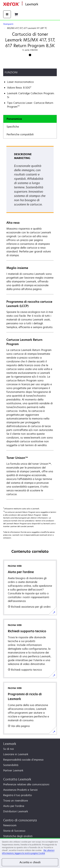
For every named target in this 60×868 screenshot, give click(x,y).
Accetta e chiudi (30, 862)
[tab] (30, 119)
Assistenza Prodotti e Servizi (20, 790)
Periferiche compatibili (20, 134)
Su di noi (8, 749)
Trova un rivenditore (16, 801)
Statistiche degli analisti (18, 836)
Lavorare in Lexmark (16, 754)
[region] (30, 853)
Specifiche (13, 127)
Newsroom (10, 825)
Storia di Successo (14, 831)
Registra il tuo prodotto (18, 795)
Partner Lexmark (13, 770)
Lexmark (10, 744)
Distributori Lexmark (16, 811)
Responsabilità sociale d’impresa (23, 760)
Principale (43, 4)
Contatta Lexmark (17, 779)
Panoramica (14, 119)
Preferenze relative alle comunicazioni (26, 784)
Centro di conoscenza (20, 820)
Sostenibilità (11, 765)
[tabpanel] (30, 323)
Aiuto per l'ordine (14, 806)
